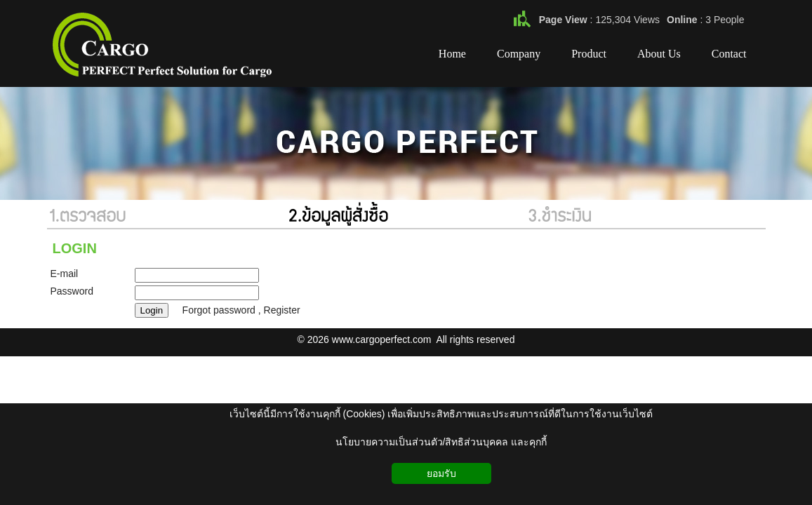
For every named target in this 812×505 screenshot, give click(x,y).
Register (282, 310)
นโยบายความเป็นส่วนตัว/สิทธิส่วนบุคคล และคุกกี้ (441, 442)
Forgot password (219, 310)
